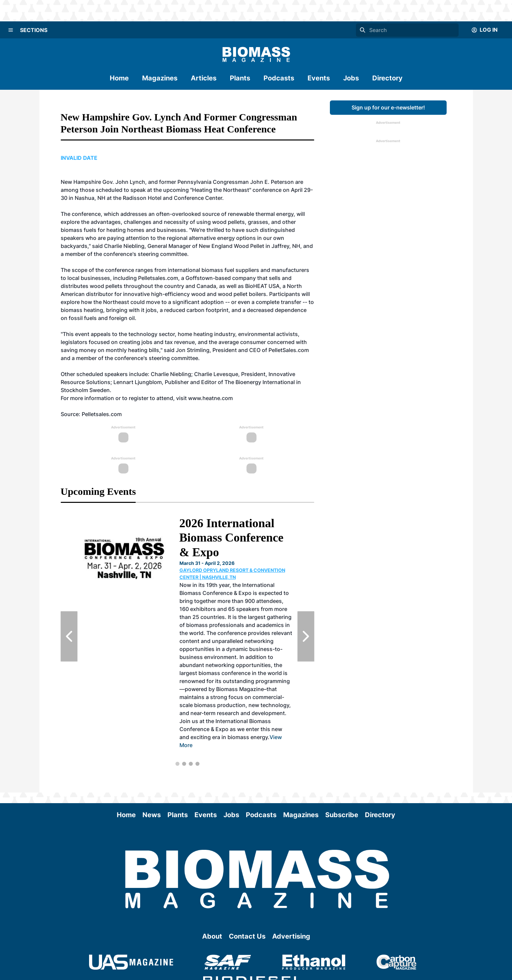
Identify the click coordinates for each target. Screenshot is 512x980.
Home (119, 78)
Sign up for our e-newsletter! (388, 107)
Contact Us (247, 936)
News (152, 815)
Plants (240, 78)
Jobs (351, 78)
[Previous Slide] (69, 636)
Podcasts (279, 78)
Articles (204, 78)
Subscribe (342, 815)
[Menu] (11, 30)
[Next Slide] (306, 636)
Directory (387, 78)
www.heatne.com (210, 398)
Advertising (291, 936)
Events (319, 78)
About (212, 936)
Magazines (160, 78)
